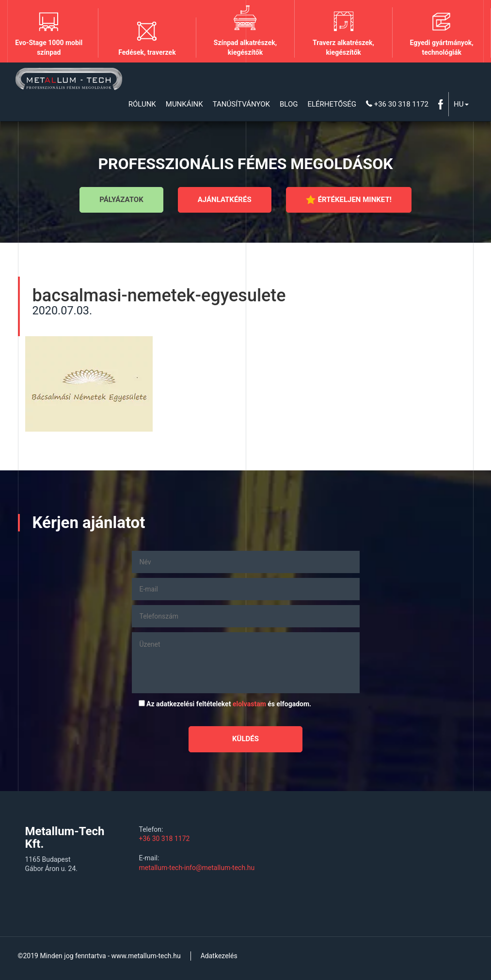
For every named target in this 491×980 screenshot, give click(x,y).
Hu (461, 104)
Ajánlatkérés (225, 200)
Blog (289, 104)
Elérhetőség (332, 104)
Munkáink (184, 104)
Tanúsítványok (241, 104)
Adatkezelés (219, 956)
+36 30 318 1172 (397, 104)
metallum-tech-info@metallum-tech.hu (197, 868)
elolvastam (249, 704)
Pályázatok (121, 200)
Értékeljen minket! (349, 200)
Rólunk (142, 104)
